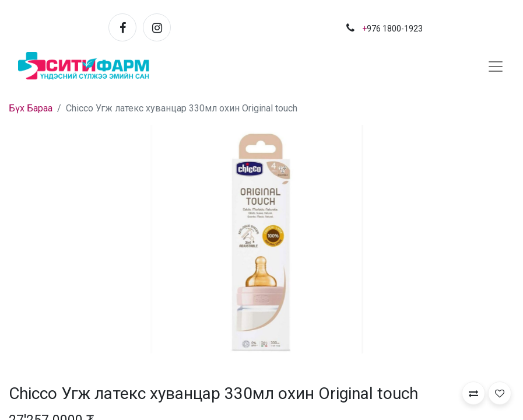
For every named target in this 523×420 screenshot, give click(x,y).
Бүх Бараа (31, 108)
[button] (473, 393)
